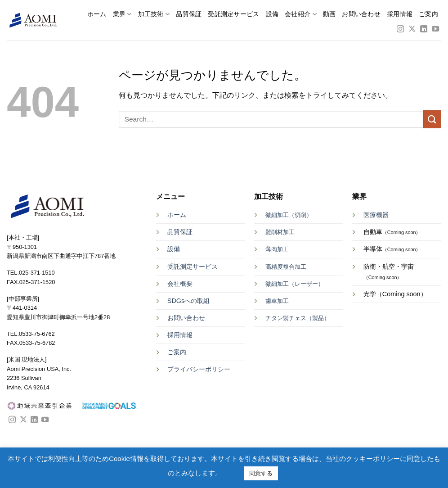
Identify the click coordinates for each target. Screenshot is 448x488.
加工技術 (154, 14)
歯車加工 (277, 301)
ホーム (97, 14)
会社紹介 (301, 14)
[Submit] (432, 119)
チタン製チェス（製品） (298, 318)
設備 (272, 14)
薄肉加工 (277, 249)
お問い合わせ (361, 14)
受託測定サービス (233, 14)
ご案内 (428, 14)
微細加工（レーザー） (295, 284)
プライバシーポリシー (199, 369)
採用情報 (400, 14)
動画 (329, 14)
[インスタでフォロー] (400, 29)
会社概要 (180, 284)
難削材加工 (280, 232)
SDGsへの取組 (188, 301)
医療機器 (376, 215)
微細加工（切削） (289, 215)
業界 (122, 14)
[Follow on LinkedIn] (424, 29)
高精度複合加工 (286, 267)
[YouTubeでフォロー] (435, 29)
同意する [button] (261, 473)
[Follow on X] (412, 29)
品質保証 (189, 14)
